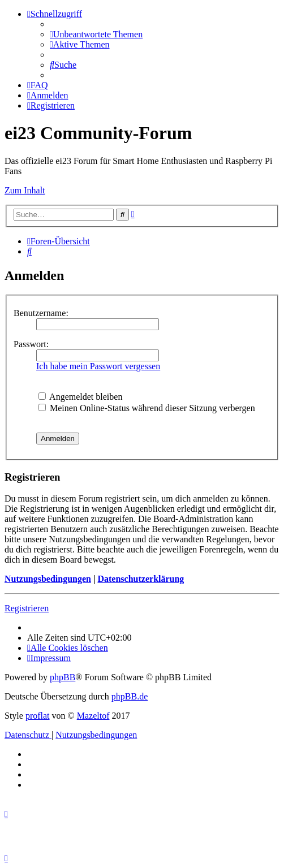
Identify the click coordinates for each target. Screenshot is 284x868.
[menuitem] (96, 34)
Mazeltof (93, 716)
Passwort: (31, 344)
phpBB (63, 677)
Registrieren (27, 608)
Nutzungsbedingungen (48, 579)
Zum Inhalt (25, 190)
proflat (38, 716)
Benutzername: (41, 313)
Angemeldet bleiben (80, 397)
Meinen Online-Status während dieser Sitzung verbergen (147, 408)
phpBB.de (130, 696)
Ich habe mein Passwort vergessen (98, 366)
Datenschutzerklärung (141, 579)
